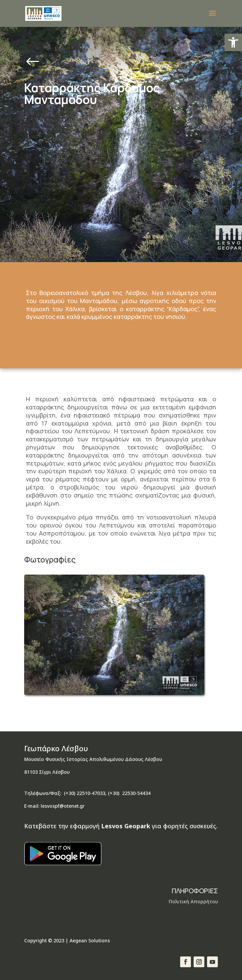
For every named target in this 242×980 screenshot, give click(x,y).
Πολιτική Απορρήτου (193, 901)
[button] (233, 42)
